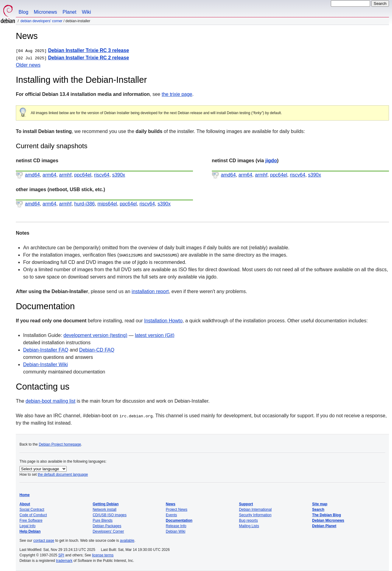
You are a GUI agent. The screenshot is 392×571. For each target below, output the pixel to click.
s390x (119, 175)
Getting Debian (105, 504)
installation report (150, 291)
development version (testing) (96, 335)
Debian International (255, 510)
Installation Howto (163, 321)
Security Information (255, 515)
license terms (103, 555)
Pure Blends (102, 520)
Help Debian (30, 531)
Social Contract (32, 510)
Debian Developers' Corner (41, 21)
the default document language (63, 475)
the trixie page (177, 94)
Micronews (45, 12)
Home (24, 495)
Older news (28, 65)
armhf (65, 175)
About (25, 504)
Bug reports (248, 520)
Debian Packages (107, 526)
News (171, 504)
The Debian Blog (327, 515)
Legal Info (28, 526)
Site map (320, 504)
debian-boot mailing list (51, 401)
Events (171, 515)
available (127, 541)
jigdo (271, 161)
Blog (23, 12)
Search (318, 510)
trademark (64, 561)
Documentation (179, 520)
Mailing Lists (249, 526)
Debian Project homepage (60, 444)
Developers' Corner (108, 531)
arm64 (49, 175)
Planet (70, 12)
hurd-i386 (85, 204)
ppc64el (83, 175)
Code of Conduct (33, 515)
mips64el (107, 204)
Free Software (31, 520)
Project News (177, 510)
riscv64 (102, 175)
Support (246, 504)
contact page (44, 541)
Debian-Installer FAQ (46, 350)
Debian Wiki (176, 531)
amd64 (32, 175)
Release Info (176, 526)
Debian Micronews (328, 520)
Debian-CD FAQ (97, 350)
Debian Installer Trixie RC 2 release (89, 58)
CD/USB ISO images (109, 515)
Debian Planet (324, 526)
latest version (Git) (155, 335)
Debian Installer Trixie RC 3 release (89, 50)
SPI (61, 555)
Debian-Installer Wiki (45, 364)
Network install (104, 510)
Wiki (86, 12)
